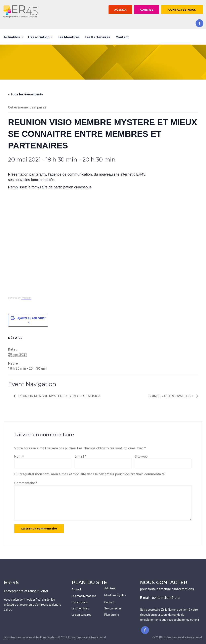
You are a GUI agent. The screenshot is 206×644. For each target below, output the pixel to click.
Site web (141, 456)
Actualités (12, 37)
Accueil (76, 589)
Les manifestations (84, 596)
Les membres (69, 37)
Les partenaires (98, 37)
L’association (39, 37)
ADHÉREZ (147, 10)
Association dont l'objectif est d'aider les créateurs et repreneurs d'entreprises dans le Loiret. (33, 605)
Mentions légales (115, 595)
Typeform (26, 298)
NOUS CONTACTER (164, 582)
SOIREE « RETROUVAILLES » (171, 396)
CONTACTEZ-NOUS (182, 10)
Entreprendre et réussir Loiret (26, 591)
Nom (19, 456)
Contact (122, 37)
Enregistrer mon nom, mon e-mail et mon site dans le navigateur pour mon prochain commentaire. (92, 474)
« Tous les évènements (26, 94)
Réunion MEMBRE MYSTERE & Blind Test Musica (59, 396)
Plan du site (112, 615)
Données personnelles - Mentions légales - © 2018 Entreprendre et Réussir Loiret (55, 637)
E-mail (80, 456)
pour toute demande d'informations (167, 589)
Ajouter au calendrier (31, 318)
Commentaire (26, 483)
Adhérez (110, 588)
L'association (80, 602)
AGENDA (120, 10)
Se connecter (113, 608)
